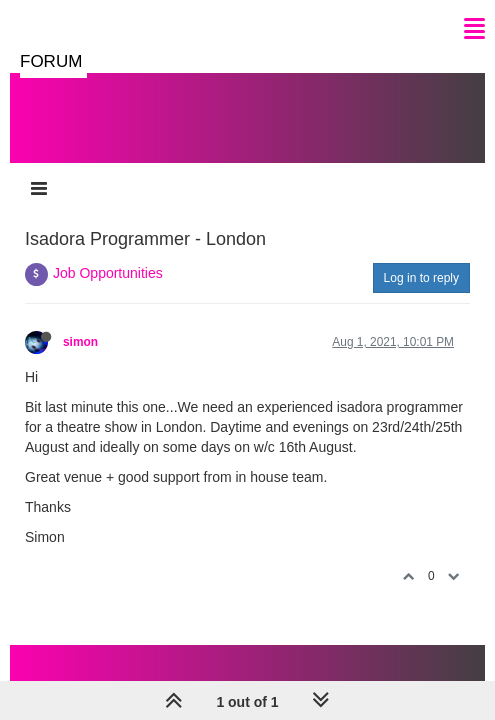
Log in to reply (421, 278)
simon (80, 342)
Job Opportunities (108, 273)
